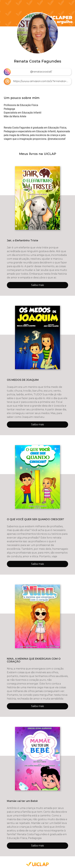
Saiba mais (37, 285)
